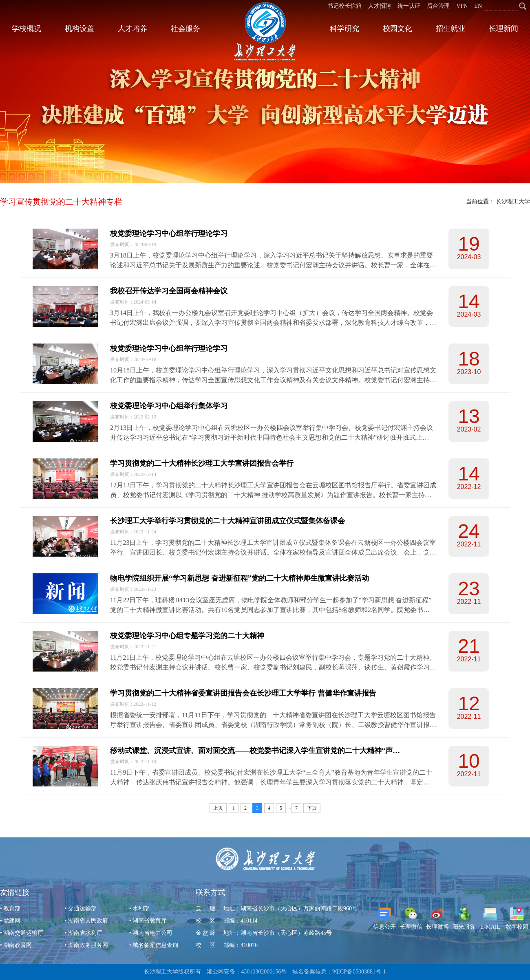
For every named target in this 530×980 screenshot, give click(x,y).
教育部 (12, 908)
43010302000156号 (264, 972)
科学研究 (344, 29)
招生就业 (450, 29)
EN (478, 6)
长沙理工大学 (513, 202)
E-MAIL (490, 918)
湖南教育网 (18, 945)
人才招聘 (380, 6)
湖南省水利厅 (85, 933)
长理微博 (437, 918)
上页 (218, 808)
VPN (462, 6)
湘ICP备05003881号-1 (359, 972)
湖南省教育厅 (150, 921)
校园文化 (397, 29)
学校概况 (26, 29)
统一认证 (409, 6)
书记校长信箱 (344, 6)
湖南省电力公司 (152, 933)
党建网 (12, 921)
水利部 (141, 908)
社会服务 (185, 29)
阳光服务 (464, 918)
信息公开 (384, 918)
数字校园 (517, 918)
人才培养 (132, 29)
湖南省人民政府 (88, 921)
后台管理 (438, 6)
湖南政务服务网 (88, 945)
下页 (312, 808)
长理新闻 (503, 29)
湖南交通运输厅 (23, 933)
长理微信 (411, 918)
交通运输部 (82, 908)
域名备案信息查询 (155, 945)
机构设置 (79, 29)
